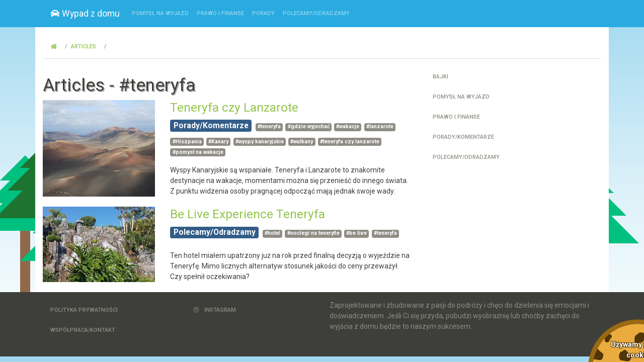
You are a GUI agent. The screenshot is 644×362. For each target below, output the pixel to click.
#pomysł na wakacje (198, 152)
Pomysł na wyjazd (160, 13)
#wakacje (348, 126)
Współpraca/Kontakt (83, 330)
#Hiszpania (187, 142)
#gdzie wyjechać (309, 126)
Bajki (440, 77)
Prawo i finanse (220, 13)
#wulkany (302, 142)
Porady (263, 13)
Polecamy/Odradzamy (316, 13)
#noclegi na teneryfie (313, 233)
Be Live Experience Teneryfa (248, 214)
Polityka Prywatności (84, 310)
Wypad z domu (85, 14)
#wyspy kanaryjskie (260, 142)
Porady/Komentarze (211, 125)
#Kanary (218, 142)
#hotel (272, 233)
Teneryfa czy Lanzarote (234, 107)
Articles (84, 47)
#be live (356, 233)
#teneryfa (269, 126)
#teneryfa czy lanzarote (350, 142)
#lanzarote (380, 126)
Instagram (215, 310)
